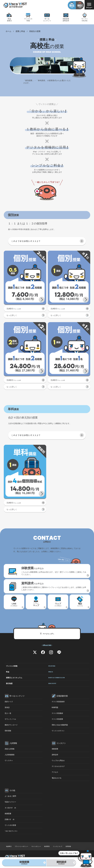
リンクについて (58, 846)
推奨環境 (47, 846)
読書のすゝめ (10, 819)
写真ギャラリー (10, 802)
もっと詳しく (12, 315)
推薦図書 (8, 814)
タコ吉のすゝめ (10, 808)
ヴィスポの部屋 (10, 825)
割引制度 (31, 684)
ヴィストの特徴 (31, 666)
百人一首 (8, 713)
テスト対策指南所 (58, 702)
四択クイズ (9, 702)
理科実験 (8, 731)
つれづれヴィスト (11, 831)
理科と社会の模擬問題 (60, 725)
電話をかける (57, 778)
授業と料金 (20, 31)
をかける (80, 605)
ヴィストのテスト (58, 731)
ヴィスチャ (9, 761)
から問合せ (14, 605)
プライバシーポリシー (21, 846)
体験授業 (55, 749)
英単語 (7, 707)
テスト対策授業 (57, 719)
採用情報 (68, 846)
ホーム (8, 31)
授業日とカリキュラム (35, 678)
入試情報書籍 (10, 755)
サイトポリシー (36, 846)
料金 (29, 672)
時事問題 (55, 707)
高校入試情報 (10, 749)
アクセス (36, 605)
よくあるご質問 (10, 796)
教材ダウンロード (11, 725)
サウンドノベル (10, 719)
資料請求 (55, 755)
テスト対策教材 (57, 713)
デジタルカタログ (58, 766)
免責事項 (9, 846)
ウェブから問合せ (58, 761)
